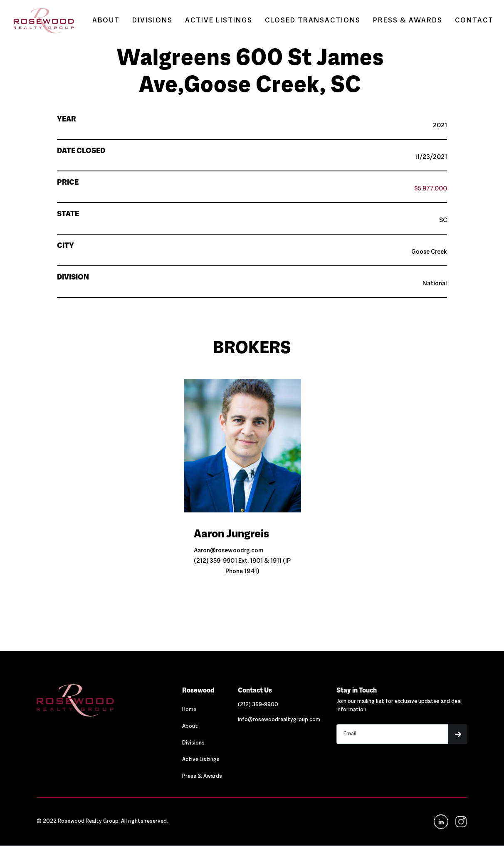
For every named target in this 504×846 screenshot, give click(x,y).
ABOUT (106, 21)
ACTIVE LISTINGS (219, 21)
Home (189, 710)
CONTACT (474, 21)
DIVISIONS (152, 21)
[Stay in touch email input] (392, 734)
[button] (458, 734)
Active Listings (201, 760)
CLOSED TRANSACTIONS (313, 21)
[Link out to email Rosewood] (279, 720)
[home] (40, 21)
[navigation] (461, 822)
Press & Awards (202, 777)
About (190, 727)
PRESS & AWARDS (408, 21)
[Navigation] (101, 700)
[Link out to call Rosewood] (258, 705)
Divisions (193, 743)
